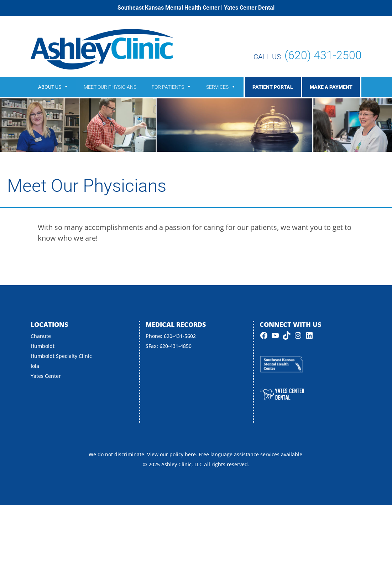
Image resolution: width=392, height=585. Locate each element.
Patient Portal (273, 87)
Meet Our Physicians (110, 87)
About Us (53, 87)
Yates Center (46, 376)
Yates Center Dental (249, 8)
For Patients (171, 87)
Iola (35, 366)
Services (221, 87)
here (190, 454)
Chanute (41, 336)
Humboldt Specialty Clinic (61, 356)
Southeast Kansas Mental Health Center (169, 8)
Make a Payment (331, 87)
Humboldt (43, 346)
